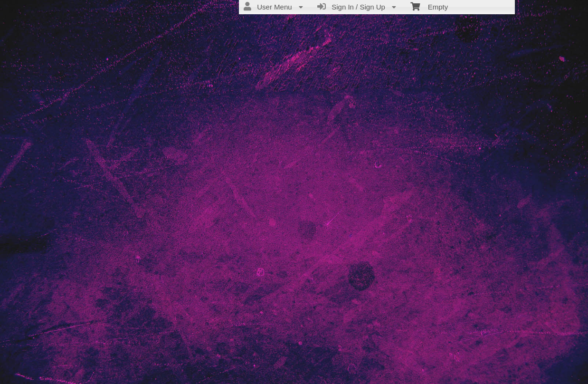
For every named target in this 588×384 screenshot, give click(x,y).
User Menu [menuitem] (273, 7)
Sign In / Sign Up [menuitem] (357, 7)
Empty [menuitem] (429, 6)
